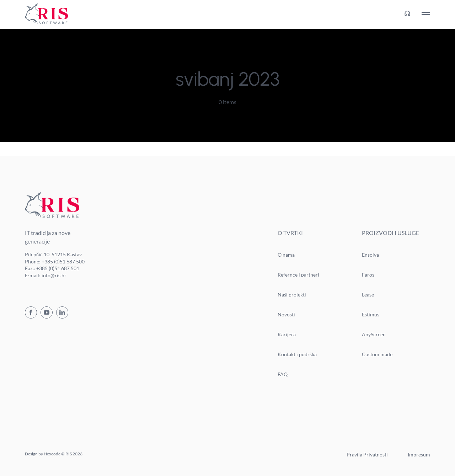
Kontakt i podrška (297, 354)
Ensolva (370, 255)
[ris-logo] (46, 6)
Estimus (371, 314)
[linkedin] (62, 312)
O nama (286, 255)
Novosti (286, 314)
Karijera (287, 334)
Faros (368, 275)
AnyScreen (374, 334)
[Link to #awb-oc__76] (426, 14)
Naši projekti (292, 295)
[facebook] (31, 312)
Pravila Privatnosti (367, 454)
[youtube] (47, 312)
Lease (368, 295)
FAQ (283, 374)
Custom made (377, 354)
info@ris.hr (54, 275)
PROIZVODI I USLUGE (390, 233)
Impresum (419, 454)
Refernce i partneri (298, 275)
